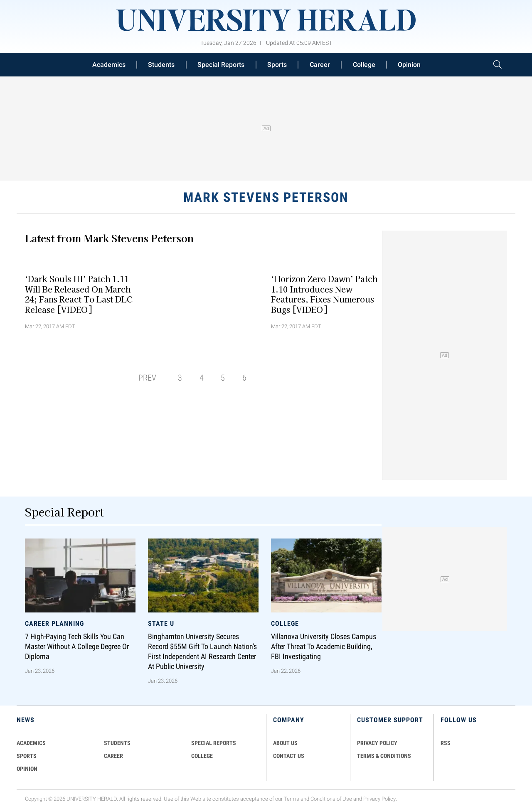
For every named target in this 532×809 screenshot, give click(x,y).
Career (320, 65)
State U (161, 623)
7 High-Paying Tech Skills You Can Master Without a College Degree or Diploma (77, 647)
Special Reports (221, 65)
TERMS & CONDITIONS (384, 756)
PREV (147, 378)
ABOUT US (285, 743)
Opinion (409, 65)
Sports (277, 65)
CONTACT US (289, 756)
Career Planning (54, 623)
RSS (446, 743)
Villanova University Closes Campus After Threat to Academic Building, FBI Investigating (324, 647)
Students (161, 65)
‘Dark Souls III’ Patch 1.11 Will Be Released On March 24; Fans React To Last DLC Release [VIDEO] (79, 294)
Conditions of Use (331, 799)
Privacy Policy (379, 799)
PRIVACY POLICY (377, 743)
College (364, 65)
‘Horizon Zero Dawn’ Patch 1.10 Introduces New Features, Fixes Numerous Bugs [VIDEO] (324, 294)
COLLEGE (202, 756)
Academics (109, 65)
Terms (292, 799)
